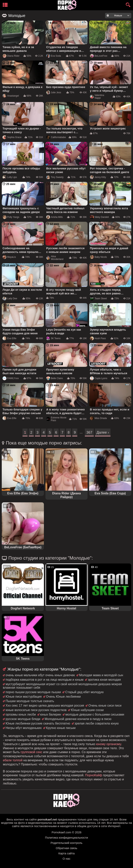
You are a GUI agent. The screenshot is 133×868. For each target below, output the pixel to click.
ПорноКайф (94, 775)
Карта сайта (67, 853)
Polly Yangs (11, 217)
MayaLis (9, 257)
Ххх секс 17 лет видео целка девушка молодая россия (45, 706)
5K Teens (53, 338)
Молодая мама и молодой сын (101, 675)
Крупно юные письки (61, 728)
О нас (67, 859)
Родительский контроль (67, 843)
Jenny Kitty (98, 177)
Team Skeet (98, 298)
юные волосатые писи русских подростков (36, 710)
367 (89, 432)
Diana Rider (11, 56)
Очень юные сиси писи (105, 706)
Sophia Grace (12, 137)
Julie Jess (54, 92)
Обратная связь (66, 848)
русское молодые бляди (23, 719)
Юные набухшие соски (87, 710)
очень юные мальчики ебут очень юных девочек (40, 675)
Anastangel (11, 96)
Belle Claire (54, 378)
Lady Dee (10, 298)
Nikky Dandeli (99, 217)
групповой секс (31, 752)
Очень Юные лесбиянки (63, 697)
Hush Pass (98, 338)
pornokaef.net (47, 819)
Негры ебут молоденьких (24, 728)
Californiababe (56, 137)
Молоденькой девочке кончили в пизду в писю (78, 719)
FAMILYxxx (11, 378)
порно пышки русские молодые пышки (33, 692)
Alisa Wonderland (55, 258)
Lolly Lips (10, 177)
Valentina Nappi (97, 97)
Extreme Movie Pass (56, 419)
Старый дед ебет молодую (84, 692)
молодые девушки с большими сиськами (95, 714)
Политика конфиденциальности (66, 838)
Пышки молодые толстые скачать (30, 701)
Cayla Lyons (99, 378)
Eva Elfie (9, 338)
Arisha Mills (54, 217)
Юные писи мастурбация (24, 697)
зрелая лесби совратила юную (97, 723)
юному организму (109, 744)
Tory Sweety (55, 177)
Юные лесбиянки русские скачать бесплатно (38, 723)
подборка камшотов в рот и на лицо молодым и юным (45, 680)
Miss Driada (98, 418)
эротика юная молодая (104, 680)
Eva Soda (54, 56)
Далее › (103, 432)
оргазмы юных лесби (21, 714)
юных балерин (51, 714)
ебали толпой (13, 760)
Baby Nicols (98, 257)
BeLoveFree (99, 56)
